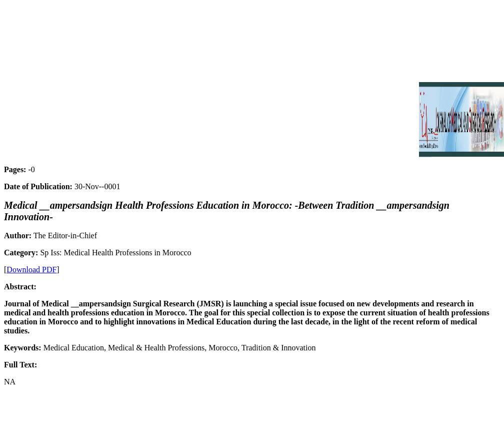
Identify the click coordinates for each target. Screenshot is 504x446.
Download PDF (31, 270)
